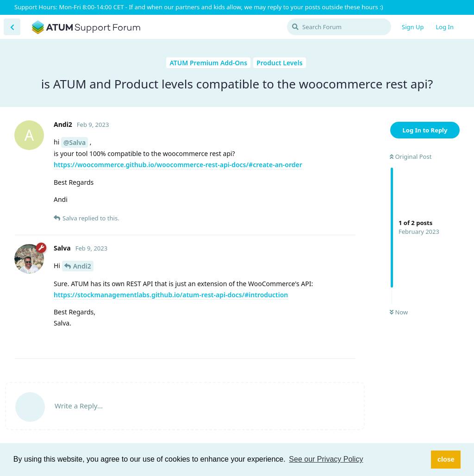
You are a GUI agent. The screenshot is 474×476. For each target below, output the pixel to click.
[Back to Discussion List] (12, 27)
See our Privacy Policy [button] (326, 459)
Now (399, 312)
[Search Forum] (339, 27)
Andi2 (82, 266)
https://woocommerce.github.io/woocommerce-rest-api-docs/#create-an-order (178, 165)
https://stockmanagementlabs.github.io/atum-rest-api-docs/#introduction (171, 295)
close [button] (446, 459)
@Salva (75, 142)
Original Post (411, 157)
